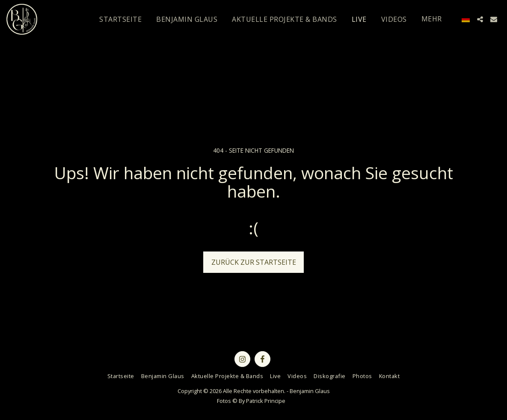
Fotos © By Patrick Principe (251, 401)
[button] (480, 19)
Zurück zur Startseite (254, 262)
